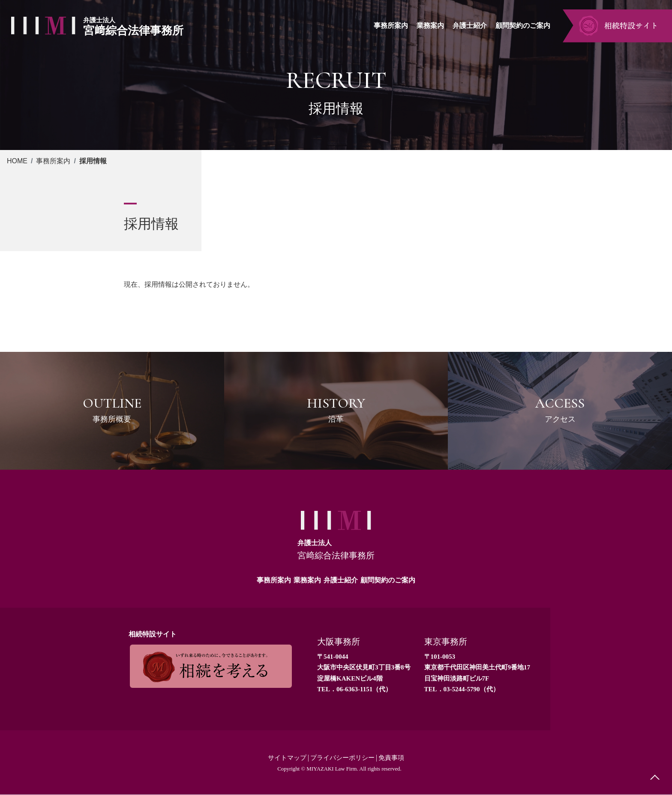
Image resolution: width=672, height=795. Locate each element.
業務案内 (307, 580)
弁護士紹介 (341, 580)
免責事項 (395, 758)
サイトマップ (284, 758)
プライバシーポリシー (343, 758)
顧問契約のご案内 (388, 580)
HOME (17, 161)
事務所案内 (53, 161)
